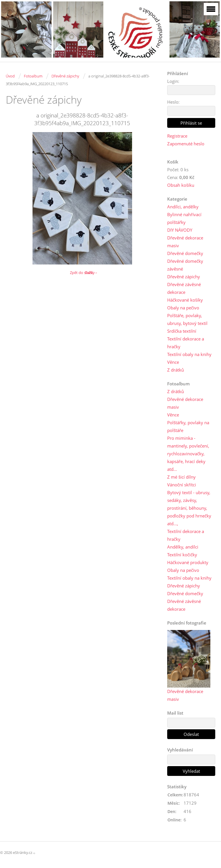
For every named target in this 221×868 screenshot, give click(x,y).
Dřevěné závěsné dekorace (184, 288)
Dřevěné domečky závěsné (185, 265)
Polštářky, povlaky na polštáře (188, 426)
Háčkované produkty (188, 562)
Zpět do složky (82, 273)
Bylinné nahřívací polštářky (184, 218)
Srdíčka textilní (182, 331)
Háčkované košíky (185, 300)
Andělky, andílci (183, 547)
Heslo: (173, 102)
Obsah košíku (181, 185)
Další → (91, 273)
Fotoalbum (33, 76)
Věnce (173, 362)
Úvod (10, 76)
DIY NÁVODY (180, 230)
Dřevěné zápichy (65, 76)
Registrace (177, 136)
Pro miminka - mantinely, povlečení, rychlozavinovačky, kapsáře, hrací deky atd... (188, 454)
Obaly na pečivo (183, 308)
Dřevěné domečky (185, 253)
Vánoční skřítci (182, 485)
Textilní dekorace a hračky (186, 343)
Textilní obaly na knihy (189, 354)
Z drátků (176, 370)
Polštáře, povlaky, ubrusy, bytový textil (187, 319)
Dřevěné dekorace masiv (185, 242)
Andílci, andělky (183, 207)
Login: (173, 81)
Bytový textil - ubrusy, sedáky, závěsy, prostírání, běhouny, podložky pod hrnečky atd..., (189, 508)
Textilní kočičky (182, 555)
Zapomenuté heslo (186, 144)
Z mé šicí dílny (181, 477)
